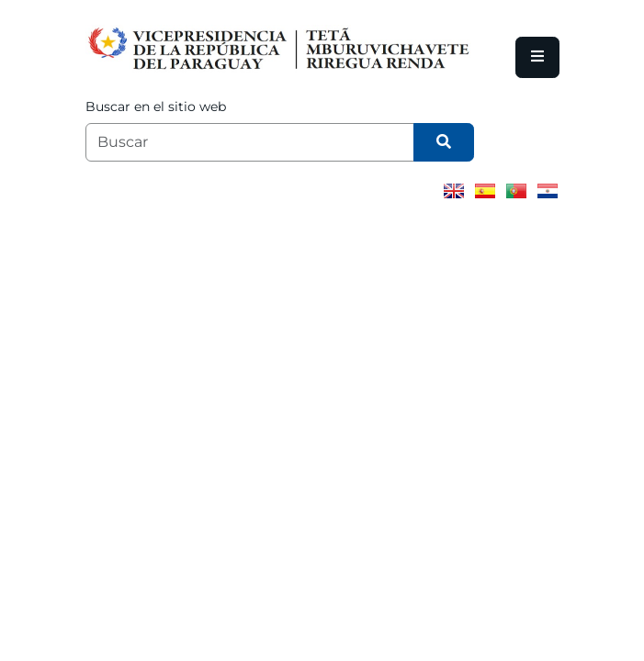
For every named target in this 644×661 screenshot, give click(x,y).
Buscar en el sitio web (156, 106)
